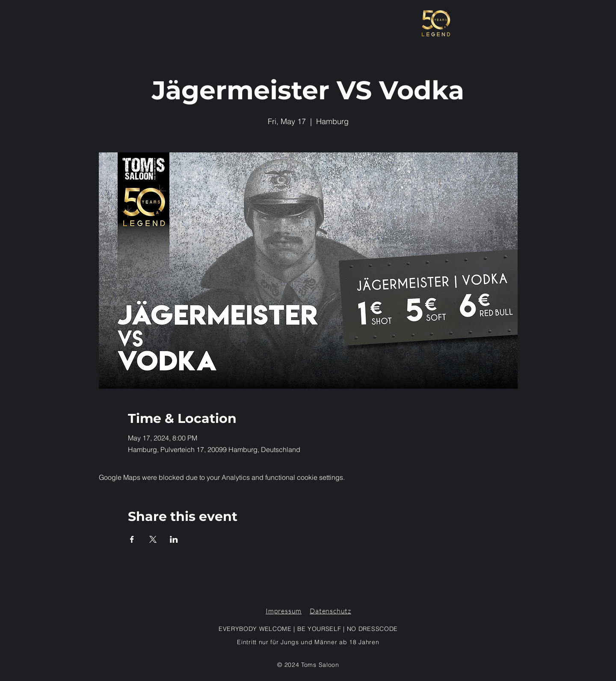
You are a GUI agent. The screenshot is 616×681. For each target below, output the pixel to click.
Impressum (284, 611)
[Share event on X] (153, 539)
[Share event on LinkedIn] (174, 539)
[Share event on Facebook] (132, 539)
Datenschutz (330, 611)
